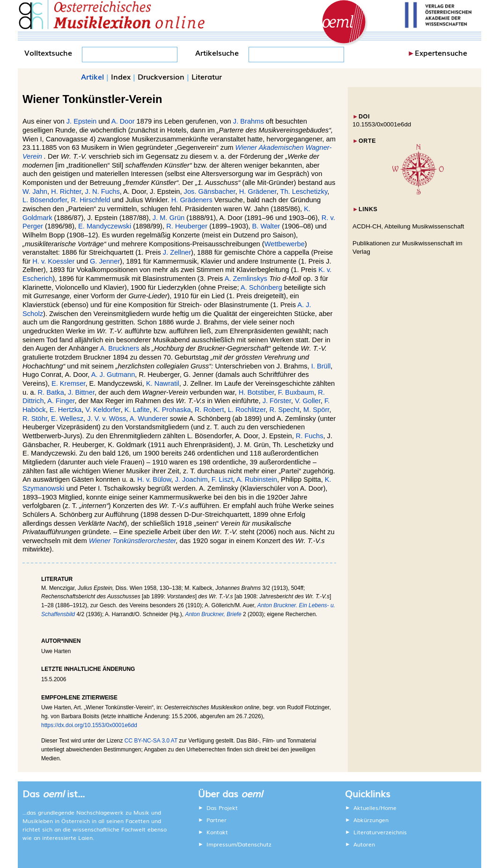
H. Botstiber (257, 392)
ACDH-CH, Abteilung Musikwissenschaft (408, 226)
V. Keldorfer (103, 410)
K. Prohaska (172, 410)
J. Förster (277, 401)
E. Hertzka (66, 410)
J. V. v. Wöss (106, 419)
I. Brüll (321, 366)
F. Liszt (222, 479)
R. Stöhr (35, 419)
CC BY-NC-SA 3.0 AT (151, 741)
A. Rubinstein (257, 479)
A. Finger (61, 401)
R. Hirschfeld (91, 200)
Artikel (92, 76)
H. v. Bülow (154, 479)
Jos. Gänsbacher (210, 191)
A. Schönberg (261, 287)
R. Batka (51, 392)
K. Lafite (137, 410)
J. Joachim (191, 479)
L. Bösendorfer (45, 200)
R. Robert (209, 410)
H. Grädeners (192, 200)
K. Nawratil (163, 383)
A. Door (123, 121)
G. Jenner (105, 261)
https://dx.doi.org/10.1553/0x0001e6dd (89, 725)
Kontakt (217, 832)
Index (121, 76)
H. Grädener (258, 191)
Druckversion (161, 76)
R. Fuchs (310, 436)
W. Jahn (35, 191)
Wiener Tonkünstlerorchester (132, 541)
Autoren (364, 844)
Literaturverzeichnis (380, 832)
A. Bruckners (119, 348)
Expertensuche (441, 52)
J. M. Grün (169, 218)
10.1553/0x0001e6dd (382, 124)
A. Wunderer (149, 419)
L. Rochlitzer (247, 410)
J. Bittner (81, 392)
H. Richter (66, 191)
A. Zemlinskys (246, 279)
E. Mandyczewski (105, 226)
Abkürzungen (371, 820)
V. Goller (308, 401)
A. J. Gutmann (113, 375)
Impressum (221, 844)
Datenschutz (255, 844)
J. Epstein (81, 121)
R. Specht (284, 410)
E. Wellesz (67, 419)
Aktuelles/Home (375, 808)
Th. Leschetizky (304, 191)
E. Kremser (69, 383)
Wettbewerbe (285, 244)
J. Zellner (177, 252)
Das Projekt (222, 808)
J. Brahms (249, 121)
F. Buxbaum (296, 392)
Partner (216, 820)
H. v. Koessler (53, 261)
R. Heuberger (187, 226)
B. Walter (266, 226)
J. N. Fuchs (103, 191)
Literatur (207, 76)
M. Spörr (316, 410)
